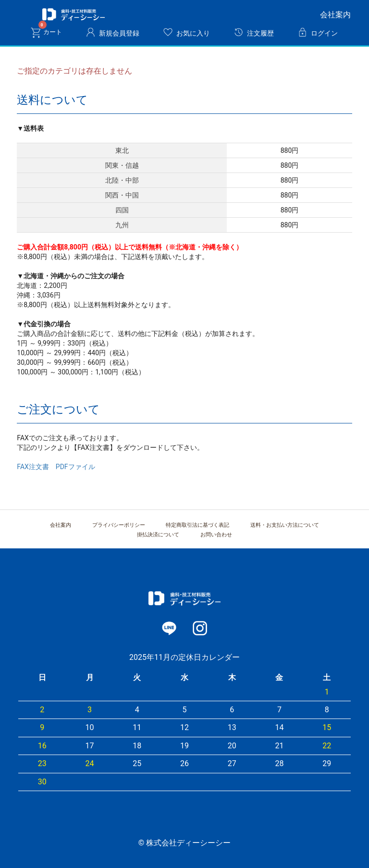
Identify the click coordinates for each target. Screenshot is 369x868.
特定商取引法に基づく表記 (197, 525)
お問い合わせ (216, 535)
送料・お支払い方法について (285, 525)
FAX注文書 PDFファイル (56, 467)
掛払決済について (158, 535)
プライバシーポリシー (119, 525)
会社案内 (335, 15)
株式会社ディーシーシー (74, 14)
